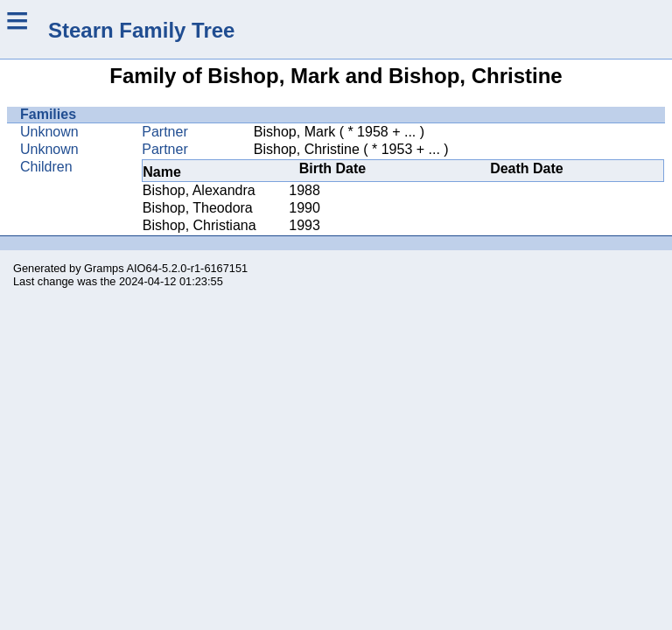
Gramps (104, 268)
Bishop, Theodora (198, 208)
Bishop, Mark (294, 132)
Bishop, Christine (307, 149)
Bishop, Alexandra (199, 190)
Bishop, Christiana (199, 225)
